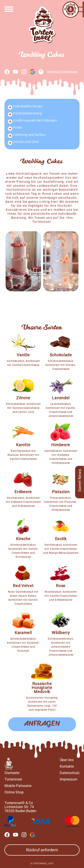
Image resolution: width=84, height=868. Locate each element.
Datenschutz (70, 773)
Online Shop (14, 792)
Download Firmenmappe (58, 72)
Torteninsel (13, 779)
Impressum (69, 779)
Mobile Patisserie (18, 786)
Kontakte (67, 766)
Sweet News (80, 480)
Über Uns (67, 760)
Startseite (12, 773)
